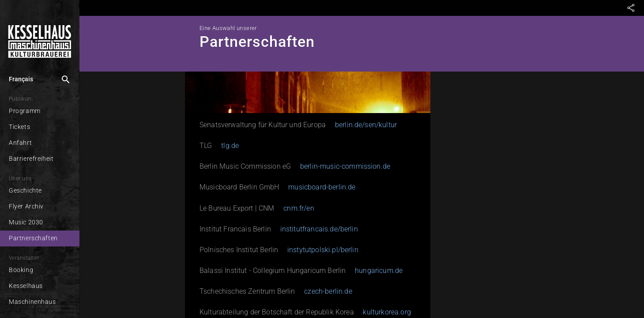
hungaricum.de (379, 271)
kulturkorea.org (387, 312)
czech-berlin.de (328, 291)
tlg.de (230, 146)
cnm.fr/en (299, 208)
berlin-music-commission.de (345, 166)
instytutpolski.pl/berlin (323, 250)
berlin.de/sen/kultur (366, 125)
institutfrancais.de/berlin (319, 229)
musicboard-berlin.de (322, 187)
